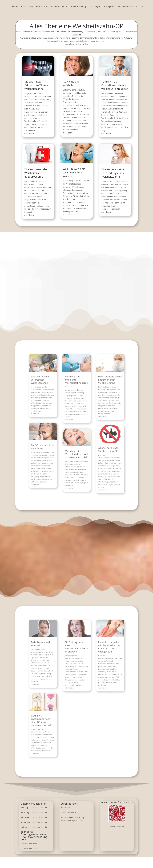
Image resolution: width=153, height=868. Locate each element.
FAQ (142, 7)
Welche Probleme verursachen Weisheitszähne (54, 397)
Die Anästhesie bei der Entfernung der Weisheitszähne (97, 397)
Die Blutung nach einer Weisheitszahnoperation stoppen (76, 663)
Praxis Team (27, 7)
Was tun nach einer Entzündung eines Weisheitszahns (110, 170)
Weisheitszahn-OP (59, 7)
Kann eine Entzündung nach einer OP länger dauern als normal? (55, 709)
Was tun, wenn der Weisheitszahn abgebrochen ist (39, 170)
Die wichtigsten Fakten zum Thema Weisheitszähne (39, 90)
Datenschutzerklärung (70, 812)
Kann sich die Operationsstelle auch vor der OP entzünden (112, 90)
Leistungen (95, 7)
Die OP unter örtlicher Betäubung (55, 439)
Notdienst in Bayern (29, 848)
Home (15, 7)
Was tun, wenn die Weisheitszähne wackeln (74, 170)
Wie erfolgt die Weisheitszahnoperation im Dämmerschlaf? (76, 443)
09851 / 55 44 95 (117, 827)
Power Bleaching (79, 7)
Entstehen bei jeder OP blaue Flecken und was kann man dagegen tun (97, 663)
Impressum (65, 808)
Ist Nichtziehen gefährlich (72, 88)
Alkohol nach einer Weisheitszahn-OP (96, 440)
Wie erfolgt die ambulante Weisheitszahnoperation (76, 398)
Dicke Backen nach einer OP (54, 661)
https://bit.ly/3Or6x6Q (29, 844)
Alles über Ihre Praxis (127, 7)
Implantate (41, 7)
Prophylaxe (109, 7)
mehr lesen (33, 134)
